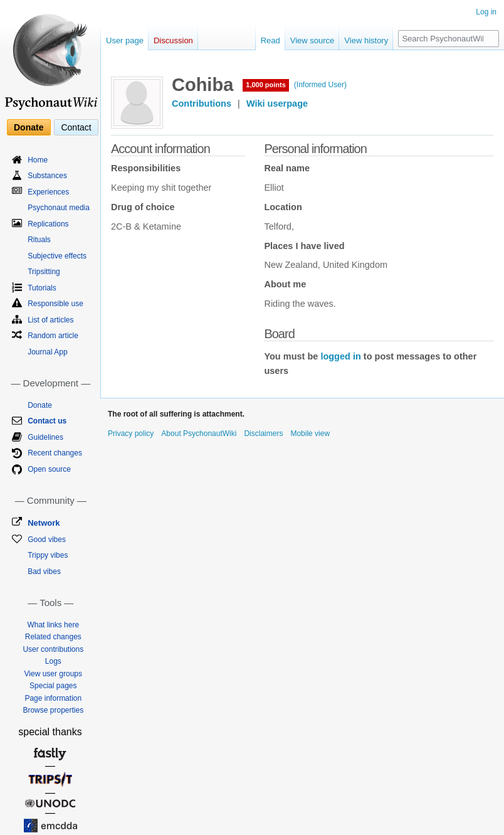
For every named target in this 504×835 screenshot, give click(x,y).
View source (312, 40)
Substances (47, 176)
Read (270, 40)
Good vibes (47, 540)
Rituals (39, 240)
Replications (48, 224)
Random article (53, 336)
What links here (53, 625)
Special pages (53, 686)
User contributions (53, 649)
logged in (340, 356)
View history (366, 40)
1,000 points (266, 85)
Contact (76, 127)
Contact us (47, 421)
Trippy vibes (48, 555)
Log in (486, 12)
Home (38, 160)
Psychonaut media (59, 208)
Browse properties (53, 710)
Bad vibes (44, 572)
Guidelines (45, 437)
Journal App (47, 352)
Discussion (173, 40)
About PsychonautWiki (199, 433)
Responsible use (55, 304)
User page (125, 40)
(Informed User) (320, 85)
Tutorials (42, 288)
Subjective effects (57, 256)
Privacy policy (131, 433)
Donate (29, 127)
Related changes (53, 637)
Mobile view (310, 433)
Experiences (48, 192)
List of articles (50, 320)
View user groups (54, 674)
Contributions (202, 104)
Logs (53, 661)
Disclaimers (263, 433)
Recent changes (55, 453)
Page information (53, 698)
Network (44, 523)
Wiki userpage (277, 104)
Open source (49, 469)
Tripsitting (44, 272)
